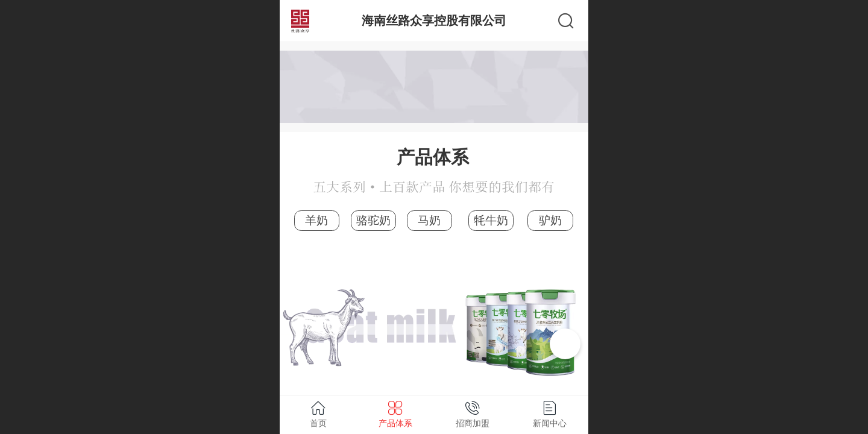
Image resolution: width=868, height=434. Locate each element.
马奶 (429, 220)
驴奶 (550, 220)
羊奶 (316, 220)
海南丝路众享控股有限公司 (434, 20)
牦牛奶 (491, 220)
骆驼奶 (373, 220)
